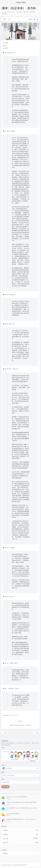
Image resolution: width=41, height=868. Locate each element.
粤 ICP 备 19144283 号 (21, 865)
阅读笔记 (4, 14)
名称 (3, 765)
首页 (5, 19)
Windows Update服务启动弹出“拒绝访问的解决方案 (21, 802)
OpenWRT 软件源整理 (13, 814)
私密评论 (33, 761)
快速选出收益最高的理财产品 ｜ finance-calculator (21, 819)
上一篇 (5, 733)
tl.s (3, 12)
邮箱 (3, 772)
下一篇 (36, 733)
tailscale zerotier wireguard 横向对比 (17, 797)
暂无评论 (26, 12)
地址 (3, 779)
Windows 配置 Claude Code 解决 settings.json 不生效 (22, 808)
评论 (3, 748)
